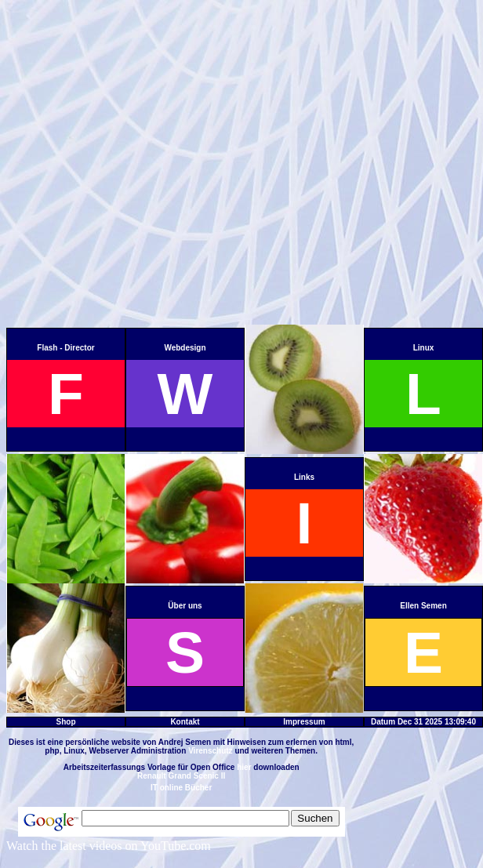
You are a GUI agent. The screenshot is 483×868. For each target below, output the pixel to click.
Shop (66, 722)
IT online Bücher (181, 788)
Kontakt (185, 722)
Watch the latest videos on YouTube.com (109, 846)
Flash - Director (65, 348)
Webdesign (185, 348)
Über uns (185, 606)
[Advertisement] (159, 165)
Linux (424, 348)
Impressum (304, 722)
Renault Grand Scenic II (181, 776)
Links (304, 477)
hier (244, 767)
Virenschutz (211, 751)
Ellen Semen (423, 606)
